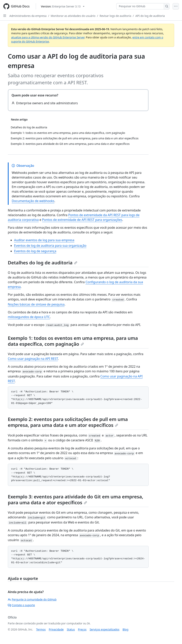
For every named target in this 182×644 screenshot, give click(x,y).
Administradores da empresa (28, 16)
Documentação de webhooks (33, 201)
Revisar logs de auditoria (116, 16)
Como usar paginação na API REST (33, 359)
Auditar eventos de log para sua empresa (44, 240)
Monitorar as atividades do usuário (73, 16)
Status (71, 629)
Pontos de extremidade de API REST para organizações (82, 220)
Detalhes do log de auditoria (43, 263)
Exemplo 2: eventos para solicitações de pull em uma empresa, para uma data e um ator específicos (68, 422)
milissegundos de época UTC (29, 317)
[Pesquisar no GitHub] (140, 6)
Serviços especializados (104, 629)
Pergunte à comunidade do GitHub (32, 599)
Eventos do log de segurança (35, 251)
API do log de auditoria (150, 16)
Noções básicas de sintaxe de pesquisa (36, 304)
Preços (82, 629)
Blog (126, 629)
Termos (41, 629)
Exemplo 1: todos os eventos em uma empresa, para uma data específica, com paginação (73, 341)
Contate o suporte (21, 605)
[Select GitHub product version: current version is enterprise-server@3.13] (63, 6)
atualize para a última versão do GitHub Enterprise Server (48, 37)
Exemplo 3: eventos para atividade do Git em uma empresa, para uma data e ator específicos (76, 499)
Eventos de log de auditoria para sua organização (50, 246)
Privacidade (56, 629)
